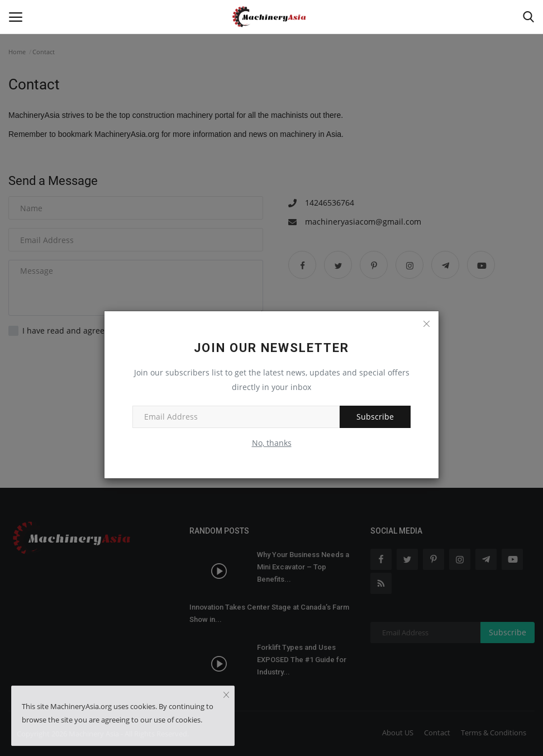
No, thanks (272, 443)
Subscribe (375, 417)
